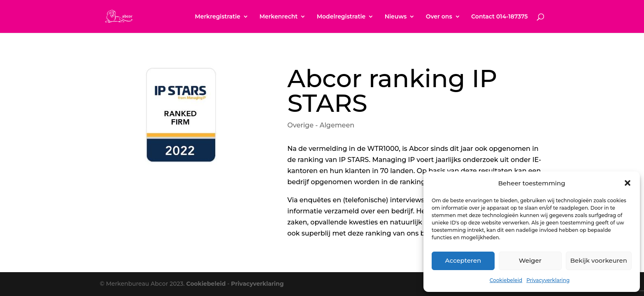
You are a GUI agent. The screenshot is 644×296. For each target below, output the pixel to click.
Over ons (439, 17)
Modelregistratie (341, 17)
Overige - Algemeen (321, 125)
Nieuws (396, 17)
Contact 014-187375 (499, 17)
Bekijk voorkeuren (599, 260)
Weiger (530, 260)
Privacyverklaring (548, 280)
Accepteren (463, 260)
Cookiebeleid (506, 280)
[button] (628, 183)
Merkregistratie (217, 17)
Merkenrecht (278, 17)
